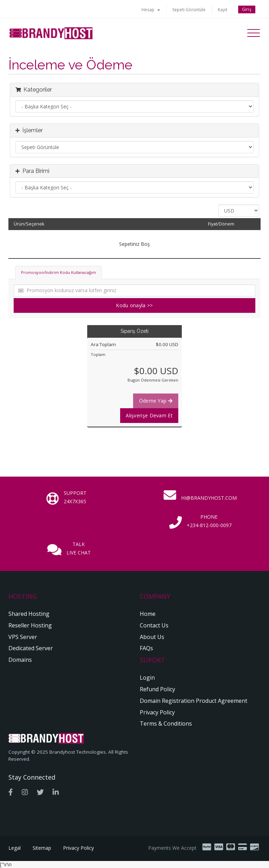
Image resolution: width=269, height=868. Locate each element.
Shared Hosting (29, 614)
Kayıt (223, 10)
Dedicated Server (31, 648)
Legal (15, 848)
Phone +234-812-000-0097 (209, 521)
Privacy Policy (157, 712)
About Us (152, 637)
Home (148, 614)
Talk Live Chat (79, 548)
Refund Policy (157, 689)
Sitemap (42, 848)
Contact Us (154, 625)
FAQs (146, 648)
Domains (20, 660)
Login (147, 678)
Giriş (247, 9)
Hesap (151, 10)
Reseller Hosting (30, 625)
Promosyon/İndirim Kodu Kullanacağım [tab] (58, 272)
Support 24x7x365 (75, 497)
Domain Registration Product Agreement (194, 701)
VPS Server (23, 637)
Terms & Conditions (166, 724)
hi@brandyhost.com (209, 498)
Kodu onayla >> (134, 305)
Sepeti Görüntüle (189, 10)
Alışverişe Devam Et (149, 415)
